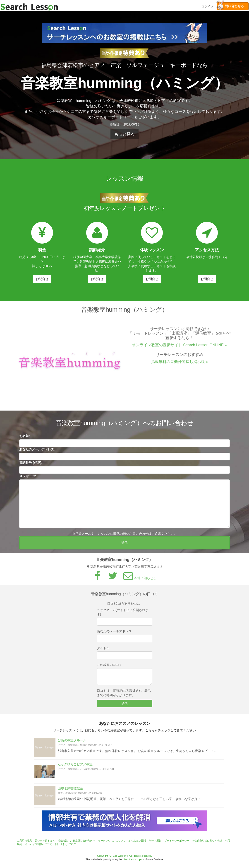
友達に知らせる (139, 580)
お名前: (25, 438)
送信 (124, 545)
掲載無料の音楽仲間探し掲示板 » (180, 364)
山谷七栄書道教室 (70, 790)
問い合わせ (61, 844)
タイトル (103, 650)
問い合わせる (230, 6)
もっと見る (124, 134)
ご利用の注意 (24, 841)
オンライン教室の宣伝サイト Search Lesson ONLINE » (179, 347)
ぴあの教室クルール (72, 742)
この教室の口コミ (110, 667)
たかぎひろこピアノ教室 (75, 766)
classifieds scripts (133, 859)
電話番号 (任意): (31, 465)
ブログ (72, 844)
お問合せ (42, 279)
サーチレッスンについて (112, 841)
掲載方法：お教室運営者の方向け (76, 841)
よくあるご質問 (137, 841)
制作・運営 (155, 841)
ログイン (207, 6)
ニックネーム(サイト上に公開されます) (123, 614)
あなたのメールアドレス (114, 633)
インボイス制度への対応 (39, 844)
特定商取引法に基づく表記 (207, 841)
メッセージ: (28, 478)
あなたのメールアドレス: (37, 451)
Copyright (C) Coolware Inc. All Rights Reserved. (124, 856)
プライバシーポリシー (177, 841)
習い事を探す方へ (45, 841)
